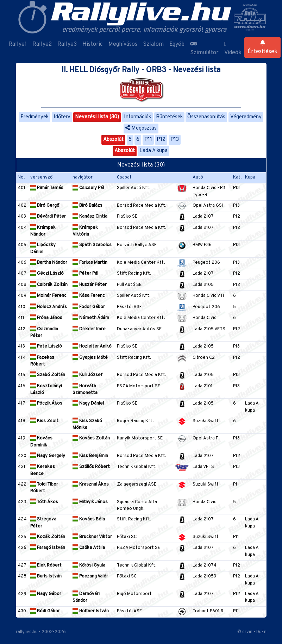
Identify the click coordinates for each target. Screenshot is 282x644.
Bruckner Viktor (92, 537)
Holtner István (91, 611)
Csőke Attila (89, 548)
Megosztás (141, 128)
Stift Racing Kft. (134, 274)
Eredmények (35, 117)
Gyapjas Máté (90, 358)
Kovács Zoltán (91, 438)
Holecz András (49, 307)
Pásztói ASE (129, 307)
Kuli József (88, 375)
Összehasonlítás (206, 117)
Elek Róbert (46, 565)
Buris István (46, 576)
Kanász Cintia (90, 217)
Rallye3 (67, 44)
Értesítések (262, 48)
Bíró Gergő (45, 206)
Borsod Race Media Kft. (142, 206)
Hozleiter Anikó (92, 346)
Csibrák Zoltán (49, 285)
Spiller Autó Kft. (134, 188)
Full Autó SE (129, 285)
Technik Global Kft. (137, 467)
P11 (148, 140)
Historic (93, 44)
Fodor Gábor (89, 307)
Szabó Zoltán (48, 375)
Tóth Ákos (44, 502)
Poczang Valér (90, 576)
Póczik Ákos (46, 404)
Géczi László (47, 274)
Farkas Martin (90, 263)
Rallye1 (18, 44)
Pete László (46, 346)
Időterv (62, 117)
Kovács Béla (89, 519)
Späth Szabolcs (92, 245)
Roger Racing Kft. (135, 421)
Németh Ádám (91, 318)
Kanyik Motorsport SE (140, 438)
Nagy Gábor (46, 594)
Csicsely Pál (88, 188)
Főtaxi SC (127, 537)
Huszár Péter (90, 285)
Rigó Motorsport (134, 594)
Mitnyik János (90, 502)
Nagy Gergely (48, 456)
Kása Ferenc (89, 296)
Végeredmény (246, 117)
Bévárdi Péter (48, 217)
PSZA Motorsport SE (139, 386)
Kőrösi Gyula (89, 565)
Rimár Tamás (47, 188)
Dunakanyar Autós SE (139, 329)
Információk (137, 117)
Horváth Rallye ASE (137, 245)
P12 (161, 140)
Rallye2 (42, 44)
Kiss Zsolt (44, 421)
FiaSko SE (127, 217)
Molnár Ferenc (48, 296)
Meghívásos (123, 44)
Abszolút (113, 140)
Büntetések (169, 117)
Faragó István (48, 548)
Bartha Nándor (49, 263)
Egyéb (177, 44)
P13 (175, 140)
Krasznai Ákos (91, 484)
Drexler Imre (89, 329)
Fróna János (46, 318)
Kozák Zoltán (48, 537)
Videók (233, 49)
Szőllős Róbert (91, 467)
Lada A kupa (153, 151)
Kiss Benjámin (90, 456)
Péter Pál (85, 274)
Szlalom (153, 44)
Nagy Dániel (88, 404)
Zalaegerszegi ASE (137, 484)
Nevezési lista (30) (97, 117)
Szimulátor (204, 49)
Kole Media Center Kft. (141, 263)
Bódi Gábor (45, 611)
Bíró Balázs (87, 206)
